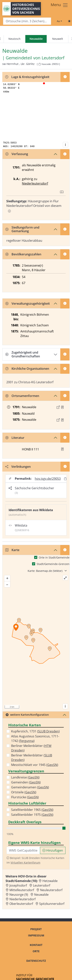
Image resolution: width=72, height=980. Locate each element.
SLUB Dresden (48, 731)
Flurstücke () (25, 797)
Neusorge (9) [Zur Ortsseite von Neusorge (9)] (19, 895)
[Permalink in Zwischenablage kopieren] (65, 479)
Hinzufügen (53, 850)
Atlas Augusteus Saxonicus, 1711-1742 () (35, 739)
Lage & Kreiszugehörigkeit (27, 77)
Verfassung (17, 154)
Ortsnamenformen (22, 396)
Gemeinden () (26, 782)
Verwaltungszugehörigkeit (28, 304)
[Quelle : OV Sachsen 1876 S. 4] (62, 420)
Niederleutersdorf (35, 183)
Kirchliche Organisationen (27, 369)
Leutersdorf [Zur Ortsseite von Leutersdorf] (42, 885)
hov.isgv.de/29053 (48, 479)
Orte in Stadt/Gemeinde (54, 557)
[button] (62, 407)
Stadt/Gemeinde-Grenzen (53, 564)
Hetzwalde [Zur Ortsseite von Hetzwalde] (50, 881)
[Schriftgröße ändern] (59, 21)
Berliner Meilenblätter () (31, 748)
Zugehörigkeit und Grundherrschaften (23, 354)
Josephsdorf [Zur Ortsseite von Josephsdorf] (18, 885)
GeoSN (52, 765)
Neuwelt (58, 39)
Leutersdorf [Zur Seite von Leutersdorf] (53, 58)
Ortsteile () (24, 792)
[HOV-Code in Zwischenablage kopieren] (40, 64)
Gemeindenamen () (30, 787)
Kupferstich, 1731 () (35, 731)
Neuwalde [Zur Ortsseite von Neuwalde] (41, 895)
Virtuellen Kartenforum (25, 862)
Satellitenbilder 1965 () (32, 810)
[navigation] (36, 39)
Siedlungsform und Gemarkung (22, 229)
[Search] (27, 21)
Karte (12, 550)
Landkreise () (25, 777)
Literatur (15, 438)
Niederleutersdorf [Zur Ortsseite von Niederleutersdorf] (22, 899)
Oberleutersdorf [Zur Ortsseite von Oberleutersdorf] (21, 904)
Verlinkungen (18, 467)
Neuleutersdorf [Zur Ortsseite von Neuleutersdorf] (51, 890)
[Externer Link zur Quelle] (58, 407)
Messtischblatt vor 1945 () (35, 765)
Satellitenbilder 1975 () (32, 815)
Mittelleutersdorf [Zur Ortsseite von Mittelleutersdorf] (22, 890)
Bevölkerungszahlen (23, 254)
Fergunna (27, 741)
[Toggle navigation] (59, 5)
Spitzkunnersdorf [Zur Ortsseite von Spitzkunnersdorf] (52, 904)
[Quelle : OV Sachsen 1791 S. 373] (62, 407)
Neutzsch (14, 39)
